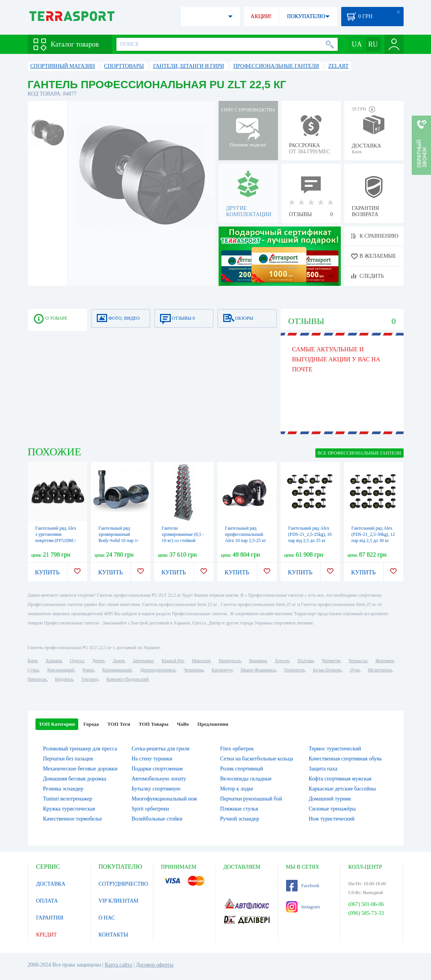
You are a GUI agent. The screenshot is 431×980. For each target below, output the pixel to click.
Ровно (88, 670)
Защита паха (323, 769)
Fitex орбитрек (237, 749)
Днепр (98, 661)
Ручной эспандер (240, 819)
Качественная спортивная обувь (345, 759)
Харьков (54, 661)
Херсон (282, 661)
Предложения (213, 724)
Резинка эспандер (63, 789)
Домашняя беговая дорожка (75, 779)
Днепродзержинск (158, 670)
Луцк (355, 670)
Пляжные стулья (239, 809)
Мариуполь (230, 661)
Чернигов (331, 661)
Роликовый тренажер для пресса (80, 749)
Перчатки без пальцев (68, 759)
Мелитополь (380, 670)
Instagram (303, 907)
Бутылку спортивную (156, 789)
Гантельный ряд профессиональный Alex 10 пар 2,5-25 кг (246, 534)
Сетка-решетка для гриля (160, 749)
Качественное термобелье (73, 819)
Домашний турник (330, 799)
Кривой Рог (173, 661)
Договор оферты (155, 965)
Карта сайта (119, 965)
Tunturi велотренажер (68, 799)
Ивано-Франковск (258, 670)
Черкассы (358, 661)
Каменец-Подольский (128, 679)
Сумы (33, 670)
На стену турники (152, 759)
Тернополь (294, 670)
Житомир (385, 661)
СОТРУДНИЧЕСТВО (124, 884)
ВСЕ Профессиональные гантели (359, 453)
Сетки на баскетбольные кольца (257, 759)
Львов (119, 661)
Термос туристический (335, 749)
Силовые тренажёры (332, 809)
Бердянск (64, 679)
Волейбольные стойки (157, 819)
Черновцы (194, 670)
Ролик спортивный (242, 769)
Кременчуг (222, 670)
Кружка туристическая (69, 809)
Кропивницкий (117, 670)
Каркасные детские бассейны (342, 789)
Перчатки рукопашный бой (251, 799)
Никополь (37, 679)
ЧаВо (183, 724)
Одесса (77, 661)
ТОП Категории (57, 724)
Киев (33, 661)
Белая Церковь (327, 670)
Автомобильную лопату (159, 779)
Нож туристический (332, 819)
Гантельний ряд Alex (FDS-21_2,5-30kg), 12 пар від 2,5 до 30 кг (373, 534)
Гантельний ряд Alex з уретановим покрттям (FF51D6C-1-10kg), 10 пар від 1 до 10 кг (56, 540)
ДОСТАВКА (51, 884)
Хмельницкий (61, 670)
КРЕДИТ (47, 935)
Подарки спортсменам (157, 769)
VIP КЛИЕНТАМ (119, 901)
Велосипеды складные (246, 779)
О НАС (107, 918)
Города (91, 724)
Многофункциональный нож (164, 799)
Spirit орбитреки (150, 809)
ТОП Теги (119, 724)
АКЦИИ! (261, 16)
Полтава (306, 661)
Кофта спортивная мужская (340, 779)
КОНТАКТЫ (114, 935)
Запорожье (143, 661)
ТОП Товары (154, 724)
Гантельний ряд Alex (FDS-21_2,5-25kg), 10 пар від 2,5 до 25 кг (310, 534)
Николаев (201, 661)
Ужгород (90, 679)
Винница (258, 661)
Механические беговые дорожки (80, 769)
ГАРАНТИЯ (50, 918)
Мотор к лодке (237, 789)
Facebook (303, 886)
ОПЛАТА (47, 901)
